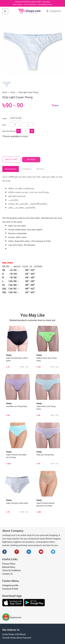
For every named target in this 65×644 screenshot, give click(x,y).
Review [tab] (40, 169)
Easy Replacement (45, 5)
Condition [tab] (26, 169)
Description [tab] (11, 169)
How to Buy (18, 5)
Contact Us (7, 574)
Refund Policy (9, 567)
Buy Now (31, 160)
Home (5, 92)
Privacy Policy (9, 564)
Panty (13, 92)
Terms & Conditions (12, 570)
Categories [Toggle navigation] (54, 11)
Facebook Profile (10, 589)
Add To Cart (11, 159)
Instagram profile (10, 585)
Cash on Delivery (30, 5)
